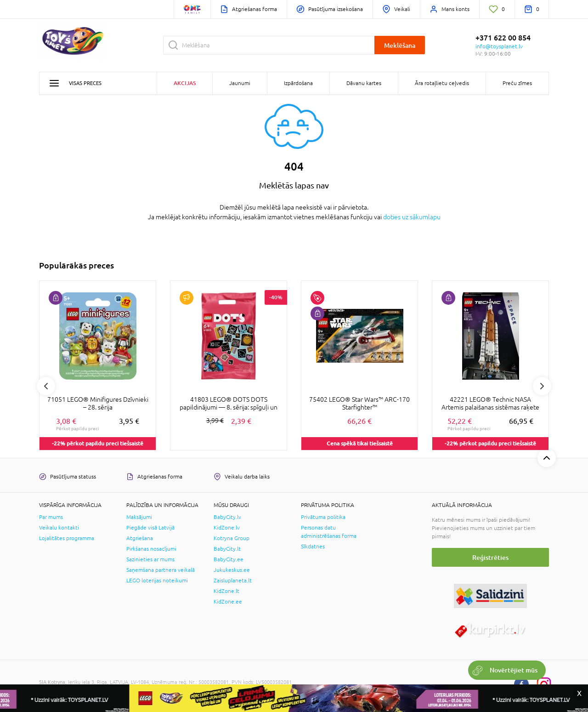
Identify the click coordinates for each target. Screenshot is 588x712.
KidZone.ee (228, 602)
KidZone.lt (226, 591)
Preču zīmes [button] (517, 83)
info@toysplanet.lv (499, 46)
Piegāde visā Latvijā (150, 528)
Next (542, 386)
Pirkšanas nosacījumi (151, 549)
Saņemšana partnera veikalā (161, 570)
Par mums (51, 517)
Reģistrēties (490, 557)
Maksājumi (139, 517)
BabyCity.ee (229, 559)
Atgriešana (140, 538)
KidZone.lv (227, 528)
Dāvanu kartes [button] (364, 83)
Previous (46, 386)
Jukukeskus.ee (232, 570)
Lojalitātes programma (67, 538)
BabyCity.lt (227, 549)
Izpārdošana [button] (298, 83)
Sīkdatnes (313, 547)
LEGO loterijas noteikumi (157, 581)
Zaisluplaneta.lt (233, 581)
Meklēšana (400, 45)
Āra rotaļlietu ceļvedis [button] (442, 83)
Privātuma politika (323, 517)
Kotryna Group (232, 538)
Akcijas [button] (185, 83)
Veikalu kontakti (59, 528)
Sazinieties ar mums (150, 559)
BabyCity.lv (227, 517)
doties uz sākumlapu (412, 217)
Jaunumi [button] (240, 83)
